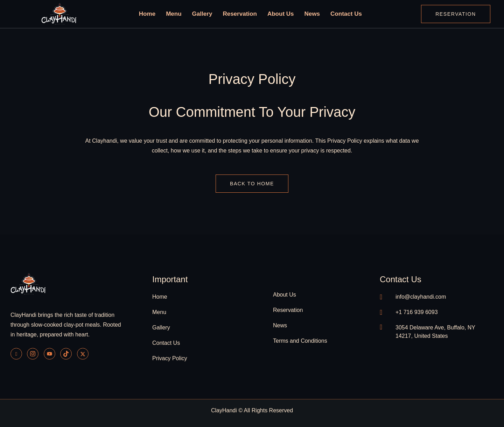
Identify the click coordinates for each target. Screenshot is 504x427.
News (307, 14)
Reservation (241, 14)
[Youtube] (50, 354)
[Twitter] (83, 354)
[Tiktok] (66, 354)
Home (156, 14)
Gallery (207, 14)
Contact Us (339, 14)
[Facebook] (16, 354)
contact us (401, 279)
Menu (180, 14)
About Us (278, 14)
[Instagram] (33, 354)
